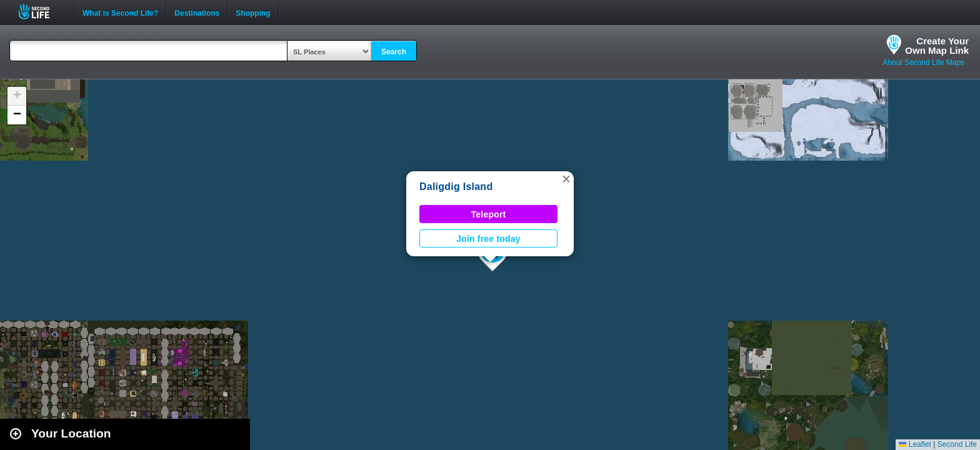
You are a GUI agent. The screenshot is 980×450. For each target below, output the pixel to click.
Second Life (41, 12)
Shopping (253, 12)
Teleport (489, 214)
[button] (566, 179)
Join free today (488, 239)
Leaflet (915, 444)
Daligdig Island (456, 187)
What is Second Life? (120, 12)
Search (394, 52)
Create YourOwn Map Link (937, 46)
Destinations (197, 12)
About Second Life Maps (923, 62)
